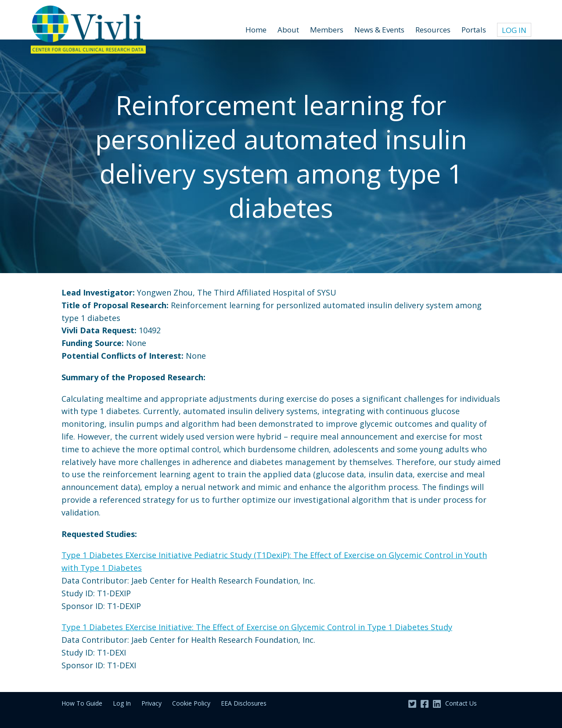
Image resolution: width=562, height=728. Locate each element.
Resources (433, 30)
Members (327, 30)
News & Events (379, 30)
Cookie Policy (191, 703)
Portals (474, 30)
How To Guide (82, 703)
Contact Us (461, 703)
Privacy (151, 703)
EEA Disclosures (244, 703)
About (288, 30)
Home (256, 30)
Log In (514, 30)
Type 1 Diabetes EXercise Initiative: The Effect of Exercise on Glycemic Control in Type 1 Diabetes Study (257, 627)
